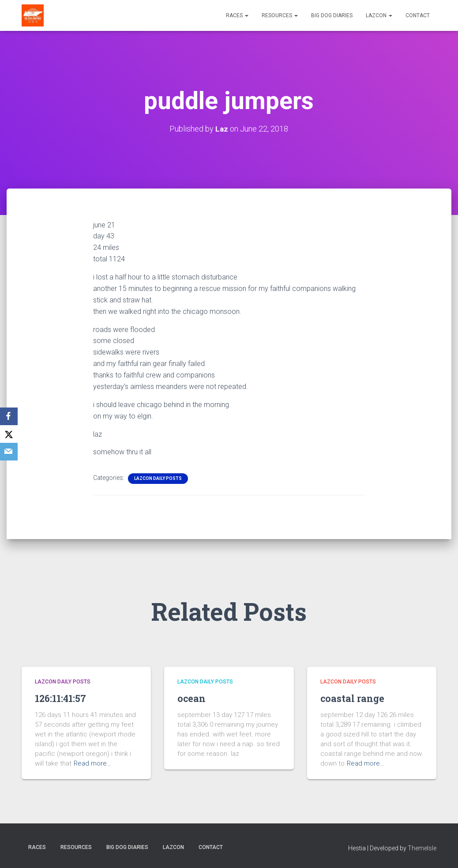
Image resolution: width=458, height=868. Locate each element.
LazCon (379, 15)
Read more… (92, 763)
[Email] (9, 452)
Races (237, 15)
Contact (418, 15)
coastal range (356, 698)
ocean (193, 698)
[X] (9, 434)
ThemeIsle (422, 848)
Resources (280, 15)
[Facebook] (9, 416)
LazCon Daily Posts (158, 478)
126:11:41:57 (63, 698)
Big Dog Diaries (332, 15)
